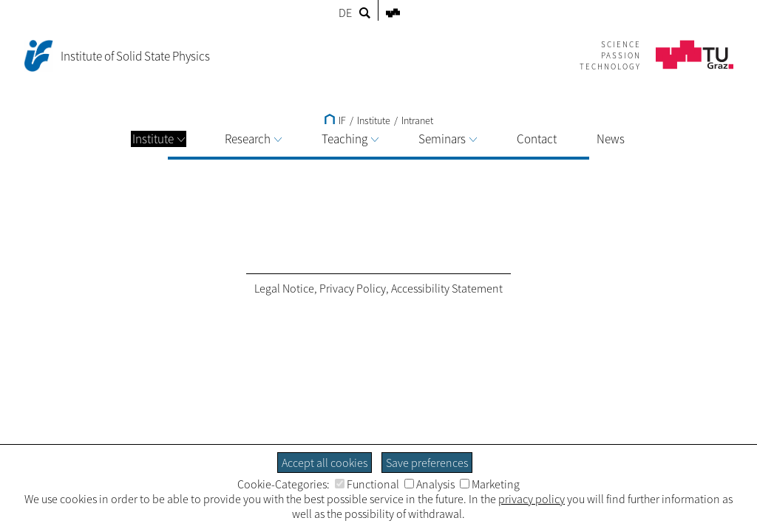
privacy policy (532, 499)
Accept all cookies (325, 463)
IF (335, 120)
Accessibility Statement (447, 288)
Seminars (448, 139)
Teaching (350, 139)
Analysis (430, 484)
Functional (367, 484)
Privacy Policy (353, 288)
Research (253, 139)
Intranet (417, 120)
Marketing (490, 484)
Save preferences (427, 463)
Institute (159, 139)
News (611, 139)
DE (345, 13)
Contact (537, 139)
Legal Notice (284, 288)
